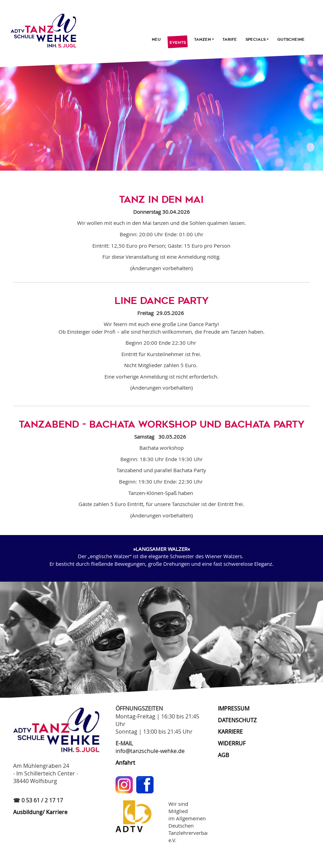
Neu (156, 40)
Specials (257, 40)
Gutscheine (291, 40)
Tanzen (204, 40)
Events (178, 43)
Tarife (230, 40)
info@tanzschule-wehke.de (150, 751)
